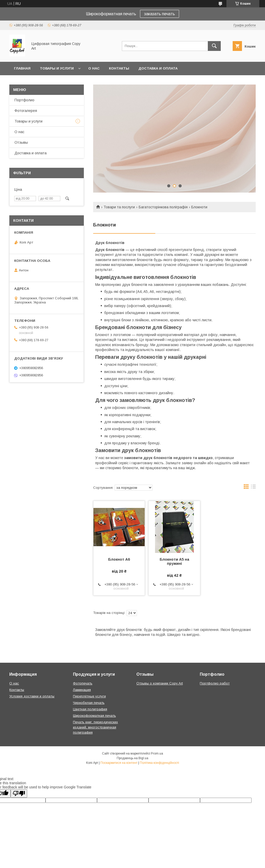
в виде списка (253, 488)
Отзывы (21, 142)
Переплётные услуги (89, 696)
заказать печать (160, 14)
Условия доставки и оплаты (32, 696)
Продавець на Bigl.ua (132, 758)
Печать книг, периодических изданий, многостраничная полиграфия (95, 727)
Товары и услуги (57, 68)
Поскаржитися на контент (119, 763)
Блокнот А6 (119, 559)
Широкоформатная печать (94, 716)
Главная (22, 68)
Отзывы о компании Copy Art (160, 683)
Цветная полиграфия (90, 709)
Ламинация (82, 690)
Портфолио (24, 100)
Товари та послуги (119, 207)
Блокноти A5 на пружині (174, 561)
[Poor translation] (19, 793)
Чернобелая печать (89, 703)
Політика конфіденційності (159, 763)
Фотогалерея (26, 111)
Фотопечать (83, 683)
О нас (94, 68)
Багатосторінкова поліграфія (163, 207)
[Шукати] (214, 46)
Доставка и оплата (158, 68)
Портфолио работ (215, 683)
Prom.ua (157, 753)
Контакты (119, 68)
